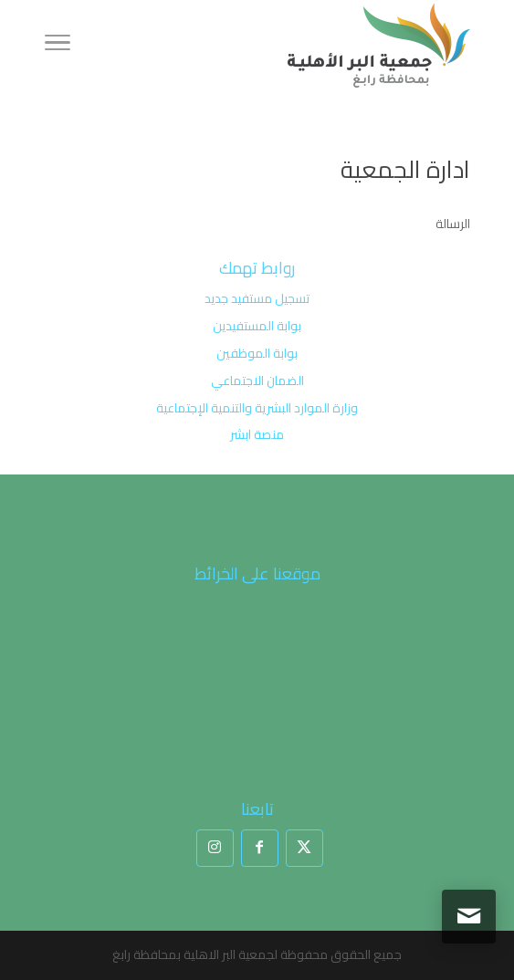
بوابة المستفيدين (257, 326)
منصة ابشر (257, 434)
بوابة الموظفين (257, 353)
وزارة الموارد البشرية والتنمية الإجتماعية (257, 408)
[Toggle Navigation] (58, 46)
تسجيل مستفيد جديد (257, 298)
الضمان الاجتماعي (257, 381)
